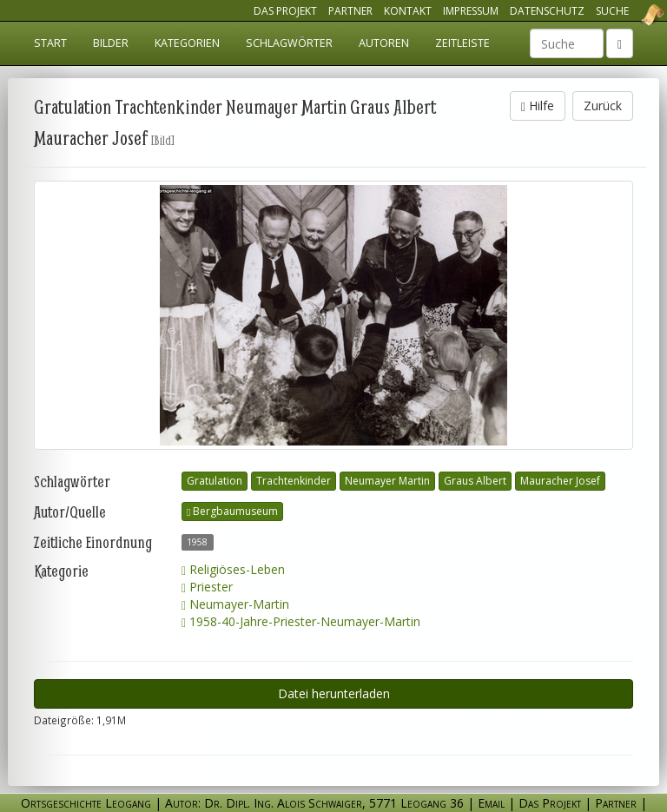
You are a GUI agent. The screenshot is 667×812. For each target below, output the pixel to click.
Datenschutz (547, 11)
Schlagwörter (289, 43)
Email (491, 803)
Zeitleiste (462, 43)
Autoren (384, 43)
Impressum (471, 11)
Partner (350, 11)
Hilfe (538, 106)
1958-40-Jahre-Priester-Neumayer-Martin (301, 621)
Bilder (111, 43)
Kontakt (408, 11)
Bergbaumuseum (232, 511)
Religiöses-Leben (233, 569)
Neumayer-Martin (235, 604)
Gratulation (215, 481)
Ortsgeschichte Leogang (631, 15)
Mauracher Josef (560, 481)
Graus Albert (475, 481)
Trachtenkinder (294, 481)
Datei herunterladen (334, 693)
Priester (207, 587)
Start (50, 43)
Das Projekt (285, 11)
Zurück (603, 106)
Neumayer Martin (387, 481)
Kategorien (187, 43)
